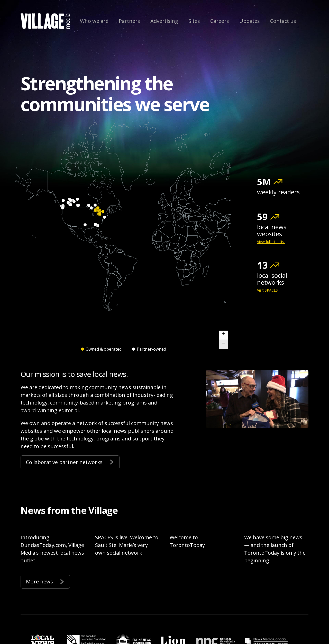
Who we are (94, 21)
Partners (129, 21)
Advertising (164, 21)
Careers (220, 21)
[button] (224, 335)
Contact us (283, 21)
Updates (250, 21)
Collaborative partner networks (70, 462)
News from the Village (69, 510)
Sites (194, 21)
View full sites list (271, 242)
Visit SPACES (267, 290)
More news (45, 581)
